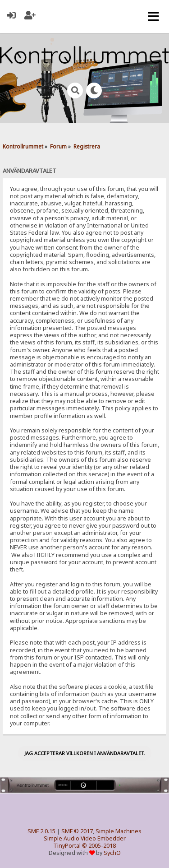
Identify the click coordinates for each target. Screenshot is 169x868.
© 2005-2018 (99, 846)
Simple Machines (119, 831)
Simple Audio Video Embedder (85, 838)
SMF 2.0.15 (41, 831)
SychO (112, 853)
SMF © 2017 (77, 831)
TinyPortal (67, 846)
